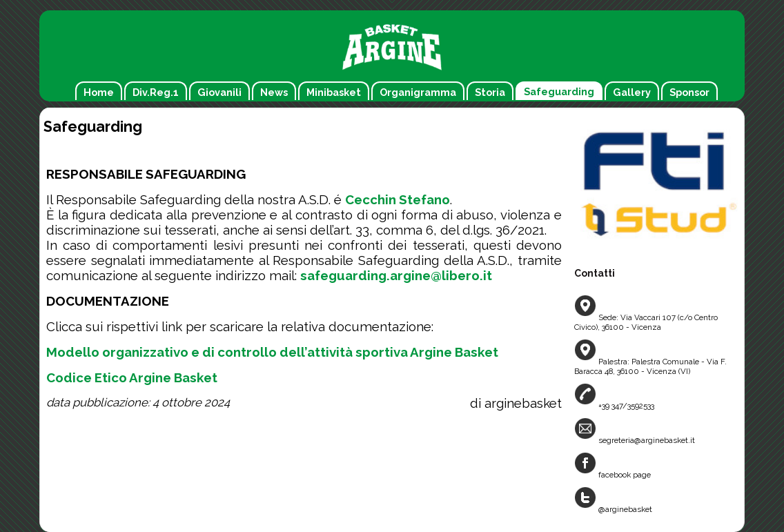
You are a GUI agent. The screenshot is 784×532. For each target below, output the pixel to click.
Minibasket (334, 92)
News (274, 92)
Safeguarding (559, 91)
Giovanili (219, 92)
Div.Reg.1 (156, 92)
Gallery (632, 92)
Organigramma (418, 92)
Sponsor (689, 92)
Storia (490, 92)
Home (99, 92)
